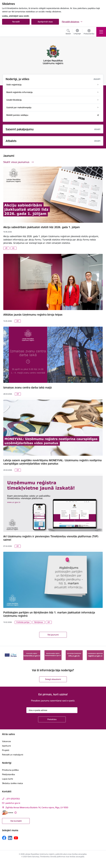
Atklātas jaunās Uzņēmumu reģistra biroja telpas (33, 315)
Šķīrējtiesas (39, 622)
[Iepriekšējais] (5, 655)
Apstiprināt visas (45, 22)
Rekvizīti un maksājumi (13, 755)
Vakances (6, 741)
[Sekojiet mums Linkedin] (10, 838)
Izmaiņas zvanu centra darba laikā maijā (27, 388)
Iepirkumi (6, 746)
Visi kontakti (16, 821)
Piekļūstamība (8, 774)
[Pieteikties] (52, 719)
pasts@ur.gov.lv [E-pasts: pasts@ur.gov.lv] (13, 803)
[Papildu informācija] (16, 813)
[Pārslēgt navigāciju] (101, 32)
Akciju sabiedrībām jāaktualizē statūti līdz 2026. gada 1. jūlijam (42, 227)
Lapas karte (8, 779)
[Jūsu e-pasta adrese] (52, 710)
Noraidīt (16, 22)
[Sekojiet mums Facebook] (4, 838)
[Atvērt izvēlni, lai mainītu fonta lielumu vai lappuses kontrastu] (89, 32)
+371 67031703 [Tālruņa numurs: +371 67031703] (13, 799)
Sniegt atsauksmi (53, 679)
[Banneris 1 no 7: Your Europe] (11, 655)
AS (13, 248)
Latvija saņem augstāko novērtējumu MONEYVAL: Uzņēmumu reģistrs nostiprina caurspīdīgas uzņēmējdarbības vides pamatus (52, 462)
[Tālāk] (101, 655)
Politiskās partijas (23, 622)
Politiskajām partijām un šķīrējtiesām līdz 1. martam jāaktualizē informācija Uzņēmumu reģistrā (49, 614)
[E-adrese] (8, 813)
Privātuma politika (10, 770)
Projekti (6, 750)
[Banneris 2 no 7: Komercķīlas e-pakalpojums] (32, 655)
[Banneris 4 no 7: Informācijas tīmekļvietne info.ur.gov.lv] (74, 655)
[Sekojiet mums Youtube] (16, 838)
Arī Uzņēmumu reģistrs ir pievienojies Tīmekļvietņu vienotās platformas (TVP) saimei (51, 538)
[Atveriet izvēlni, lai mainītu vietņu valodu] (77, 32)
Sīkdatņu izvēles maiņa (12, 783)
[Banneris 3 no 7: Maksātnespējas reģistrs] (53, 655)
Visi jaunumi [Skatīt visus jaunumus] (53, 635)
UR (6, 248)
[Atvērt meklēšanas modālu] (68, 32)
